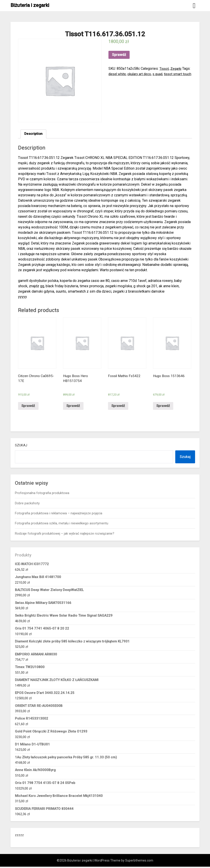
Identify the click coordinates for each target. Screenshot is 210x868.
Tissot (164, 69)
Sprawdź (119, 55)
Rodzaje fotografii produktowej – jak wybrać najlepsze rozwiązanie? (65, 535)
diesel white (127, 74)
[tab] (34, 134)
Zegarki (177, 69)
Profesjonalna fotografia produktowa (42, 494)
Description (34, 134)
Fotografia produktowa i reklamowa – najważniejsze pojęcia (59, 515)
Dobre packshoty (27, 504)
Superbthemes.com (139, 862)
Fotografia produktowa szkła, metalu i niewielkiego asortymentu (62, 525)
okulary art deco (151, 74)
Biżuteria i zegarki (30, 5)
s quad (170, 74)
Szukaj (21, 447)
